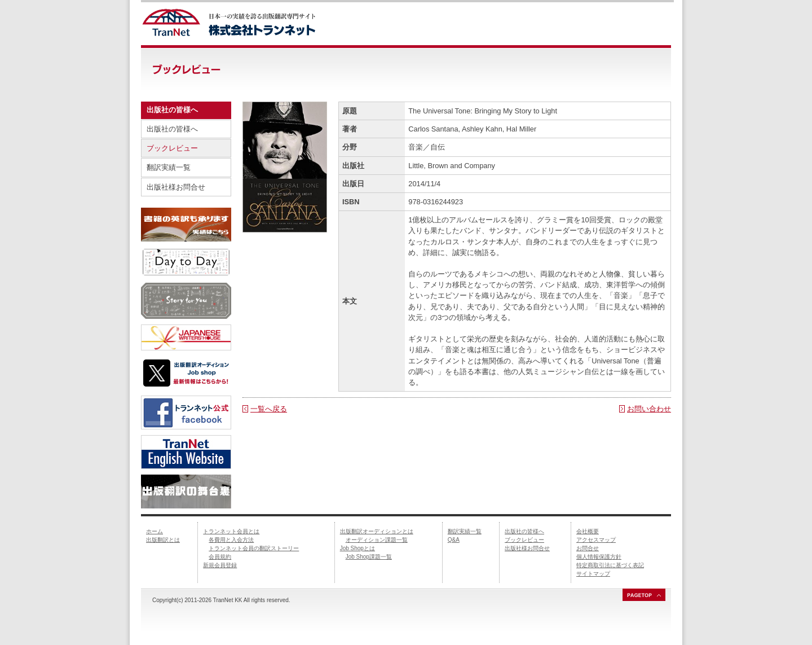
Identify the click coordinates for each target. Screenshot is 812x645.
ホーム (155, 531)
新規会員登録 (220, 565)
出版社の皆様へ (172, 129)
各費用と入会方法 (231, 540)
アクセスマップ (596, 540)
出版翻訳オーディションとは (377, 531)
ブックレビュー (172, 148)
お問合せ (588, 548)
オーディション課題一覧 (377, 540)
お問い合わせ (649, 409)
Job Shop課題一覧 (369, 557)
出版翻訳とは (163, 540)
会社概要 (588, 531)
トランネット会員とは (231, 531)
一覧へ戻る (269, 409)
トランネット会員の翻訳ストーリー (254, 548)
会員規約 (220, 557)
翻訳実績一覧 (169, 167)
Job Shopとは (358, 548)
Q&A (454, 540)
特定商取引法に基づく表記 (610, 565)
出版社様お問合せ (176, 187)
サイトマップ (593, 574)
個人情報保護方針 (599, 557)
